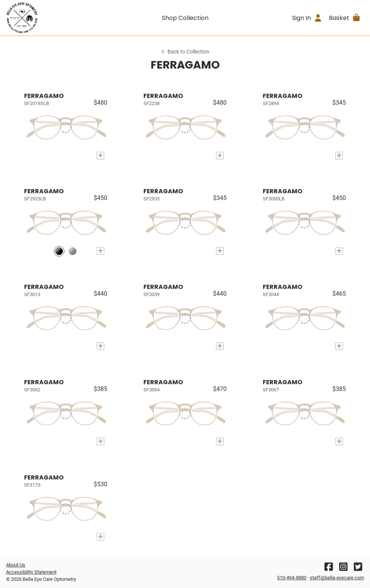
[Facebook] (329, 569)
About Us (16, 565)
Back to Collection (185, 52)
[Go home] (51, 18)
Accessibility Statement (31, 572)
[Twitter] (358, 569)
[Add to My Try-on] (100, 156)
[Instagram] (343, 569)
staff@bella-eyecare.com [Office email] (337, 578)
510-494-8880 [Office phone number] (292, 578)
